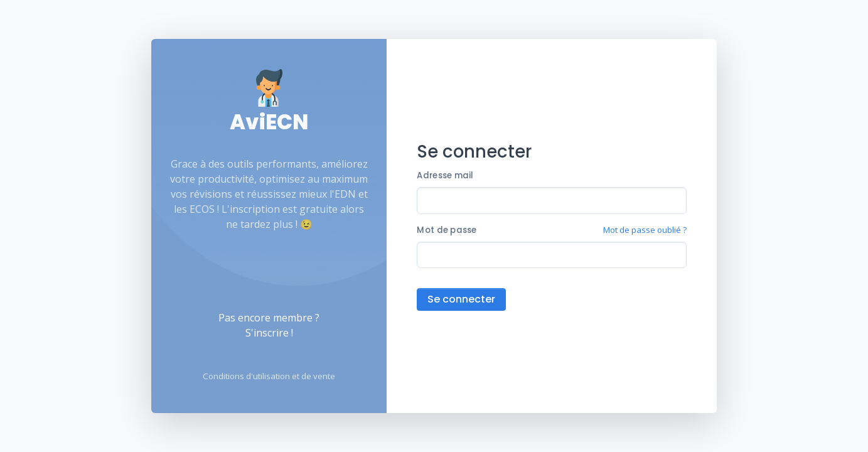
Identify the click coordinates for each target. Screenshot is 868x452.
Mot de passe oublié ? (645, 230)
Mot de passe (447, 230)
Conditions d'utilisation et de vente (269, 376)
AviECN (269, 122)
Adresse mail (445, 175)
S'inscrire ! (269, 333)
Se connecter (461, 299)
